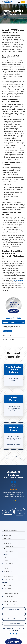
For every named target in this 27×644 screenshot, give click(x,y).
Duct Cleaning (7, 538)
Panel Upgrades (8, 571)
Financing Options (9, 322)
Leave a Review (20, 512)
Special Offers (7, 336)
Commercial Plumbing (9, 604)
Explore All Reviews (8, 512)
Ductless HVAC (8, 536)
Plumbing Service (8, 596)
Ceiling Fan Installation (10, 558)
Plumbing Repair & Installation (11, 594)
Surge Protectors (8, 579)
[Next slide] (15, 482)
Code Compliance (8, 563)
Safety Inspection (8, 577)
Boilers (5, 533)
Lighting (6, 569)
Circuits (6, 561)
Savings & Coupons (14, 619)
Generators (7, 566)
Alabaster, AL (13, 41)
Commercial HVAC (8, 552)
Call (23, 2)
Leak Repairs (7, 588)
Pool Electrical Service (10, 574)
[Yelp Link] (17, 634)
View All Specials (14, 457)
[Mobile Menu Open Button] (19, 2)
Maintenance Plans (9, 339)
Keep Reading (8, 331)
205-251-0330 (13, 630)
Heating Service (8, 544)
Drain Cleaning (7, 586)
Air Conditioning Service (10, 530)
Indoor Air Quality (8, 546)
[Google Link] (14, 634)
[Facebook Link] (11, 634)
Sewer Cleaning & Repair (10, 599)
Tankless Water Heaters (10, 602)
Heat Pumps (7, 541)
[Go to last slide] (12, 482)
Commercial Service (14, 624)
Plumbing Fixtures (8, 591)
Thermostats (7, 549)
